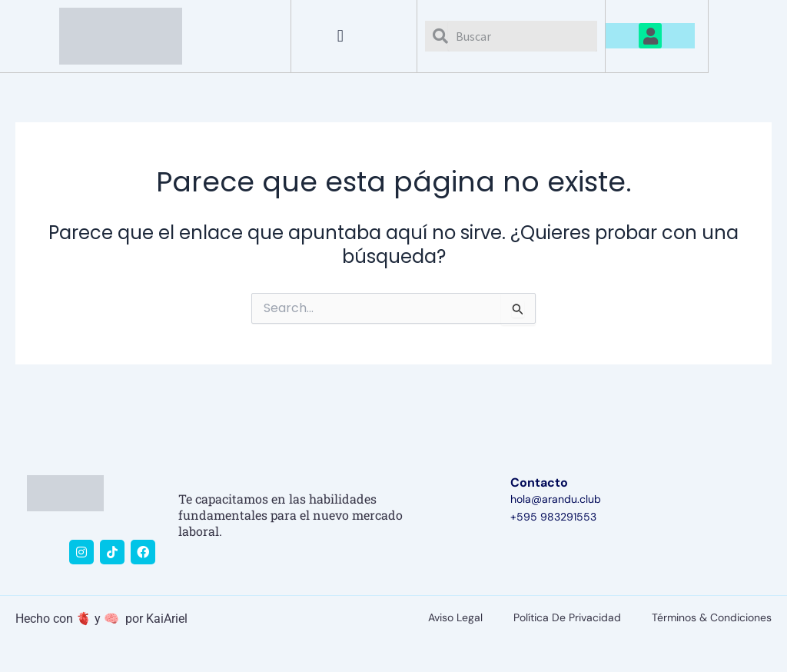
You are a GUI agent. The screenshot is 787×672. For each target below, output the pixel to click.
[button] (340, 36)
